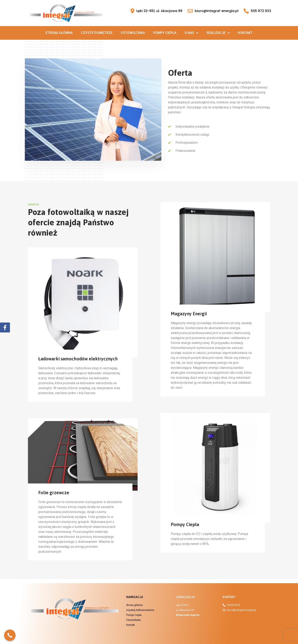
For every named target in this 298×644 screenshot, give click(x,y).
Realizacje (218, 33)
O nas (191, 33)
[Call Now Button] (10, 635)
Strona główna (59, 33)
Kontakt (245, 33)
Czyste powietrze (97, 33)
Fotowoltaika (133, 33)
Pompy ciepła (165, 33)
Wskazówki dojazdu (188, 615)
